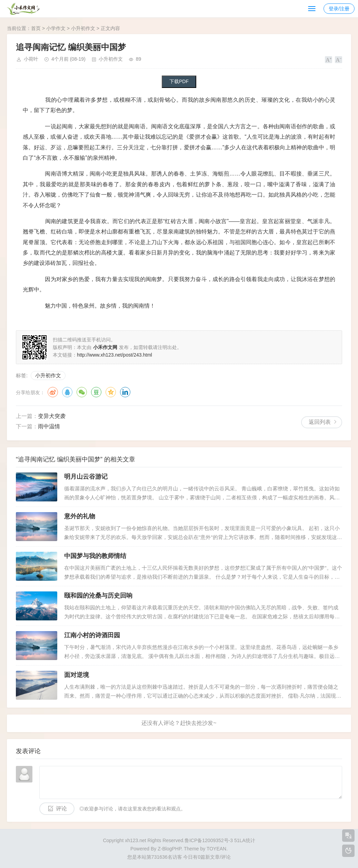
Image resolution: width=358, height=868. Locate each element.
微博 (53, 392)
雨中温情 (49, 426)
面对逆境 (77, 675)
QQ (67, 392)
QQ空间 (111, 392)
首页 (36, 28)
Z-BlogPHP (169, 849)
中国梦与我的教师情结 (95, 556)
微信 (82, 392)
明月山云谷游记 (86, 477)
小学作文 (56, 28)
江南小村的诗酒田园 (92, 635)
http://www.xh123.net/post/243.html (115, 355)
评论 (61, 809)
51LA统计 (245, 840)
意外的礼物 (80, 516)
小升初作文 (83, 28)
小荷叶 (31, 59)
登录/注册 (339, 9)
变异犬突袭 (52, 416)
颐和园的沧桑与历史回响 (98, 596)
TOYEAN (216, 849)
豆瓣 (96, 392)
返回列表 (320, 422)
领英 (125, 392)
